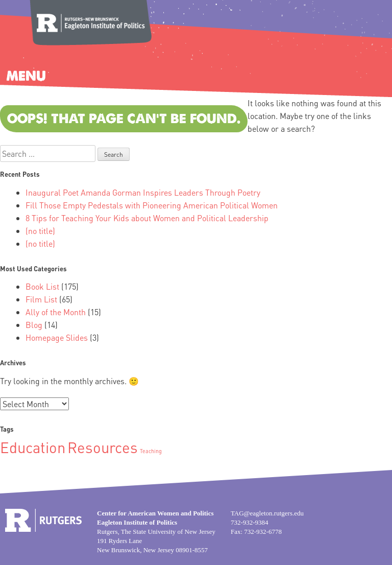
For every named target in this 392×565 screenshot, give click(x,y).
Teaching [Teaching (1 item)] (151, 451)
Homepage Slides (57, 337)
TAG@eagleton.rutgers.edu (267, 513)
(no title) (40, 231)
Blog (34, 325)
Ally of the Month (56, 312)
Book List (42, 286)
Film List (41, 299)
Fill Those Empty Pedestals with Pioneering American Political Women (152, 205)
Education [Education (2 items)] (33, 447)
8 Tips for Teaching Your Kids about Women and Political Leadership (147, 218)
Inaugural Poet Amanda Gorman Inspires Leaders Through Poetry (143, 192)
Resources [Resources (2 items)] (103, 447)
